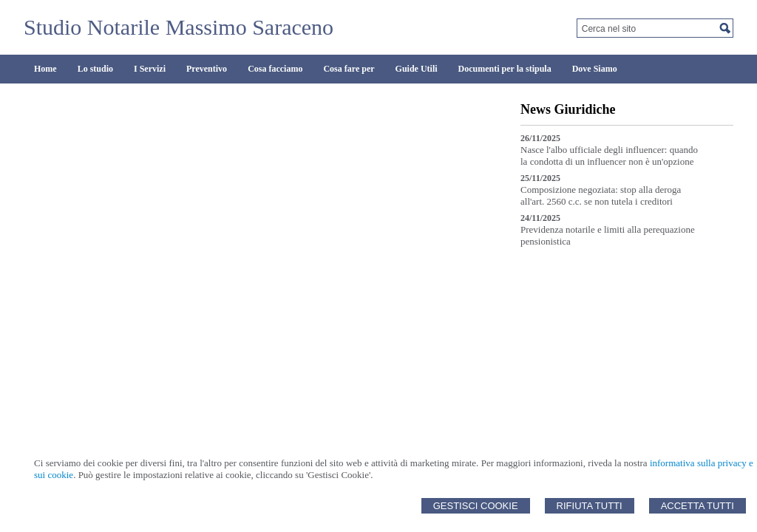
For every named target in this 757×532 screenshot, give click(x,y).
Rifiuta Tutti (590, 506)
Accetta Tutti (697, 506)
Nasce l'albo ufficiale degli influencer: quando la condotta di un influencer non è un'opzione (609, 156)
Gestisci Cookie (476, 506)
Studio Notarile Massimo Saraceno (179, 27)
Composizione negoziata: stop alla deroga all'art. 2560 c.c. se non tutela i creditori (601, 195)
